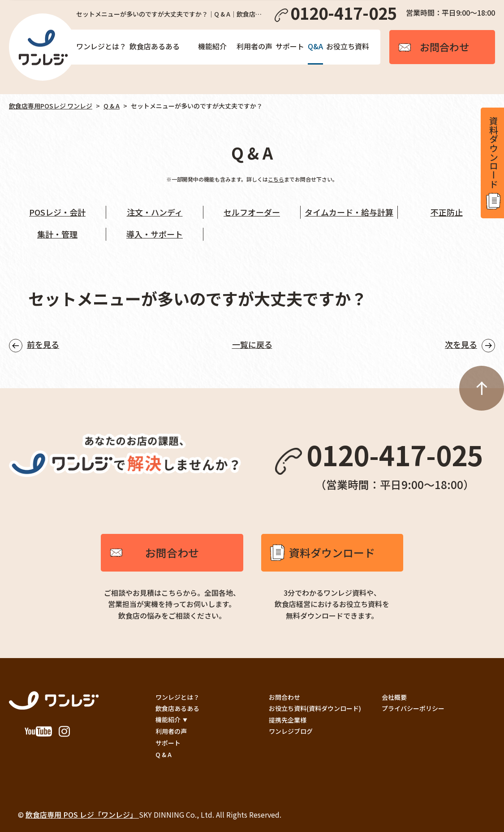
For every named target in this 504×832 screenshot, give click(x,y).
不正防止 (447, 212)
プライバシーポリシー (413, 708)
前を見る (43, 344)
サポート (290, 46)
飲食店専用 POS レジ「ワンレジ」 (82, 815)
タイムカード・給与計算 (349, 212)
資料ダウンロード (332, 552)
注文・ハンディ (155, 212)
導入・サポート (155, 234)
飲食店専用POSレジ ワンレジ (51, 106)
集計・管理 (57, 234)
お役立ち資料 (348, 46)
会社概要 (394, 697)
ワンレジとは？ (101, 46)
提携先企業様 (288, 720)
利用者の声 (254, 46)
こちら (276, 179)
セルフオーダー (252, 212)
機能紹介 (212, 46)
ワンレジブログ (291, 731)
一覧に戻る (252, 344)
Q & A (112, 106)
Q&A (315, 46)
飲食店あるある (155, 46)
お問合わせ (172, 552)
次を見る (461, 344)
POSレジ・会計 (57, 212)
